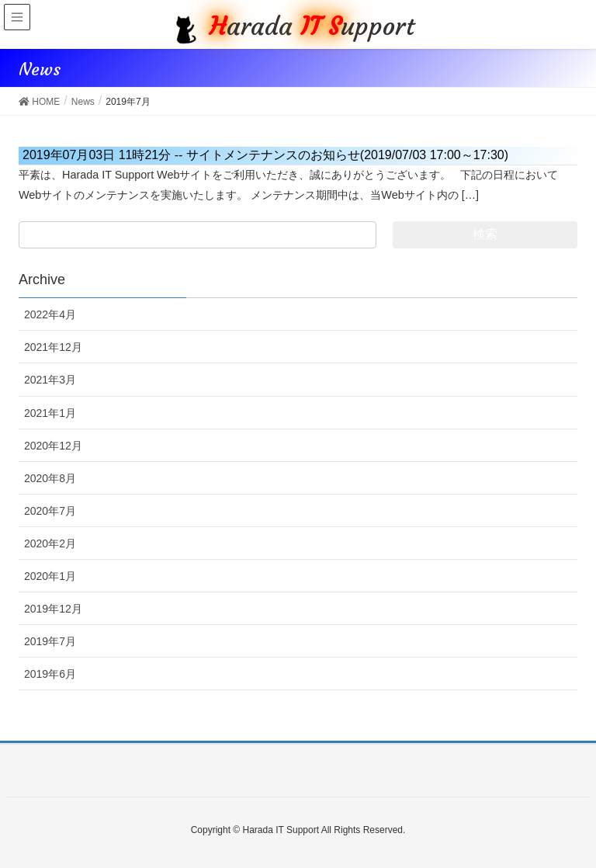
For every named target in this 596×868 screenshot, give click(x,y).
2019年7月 (50, 641)
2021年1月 (50, 413)
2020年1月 (50, 576)
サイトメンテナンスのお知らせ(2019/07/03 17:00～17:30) (265, 155)
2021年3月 (50, 380)
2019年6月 (50, 674)
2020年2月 (50, 543)
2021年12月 (53, 347)
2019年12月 (53, 609)
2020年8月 (50, 478)
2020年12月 (53, 446)
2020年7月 (50, 511)
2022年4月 (50, 314)
